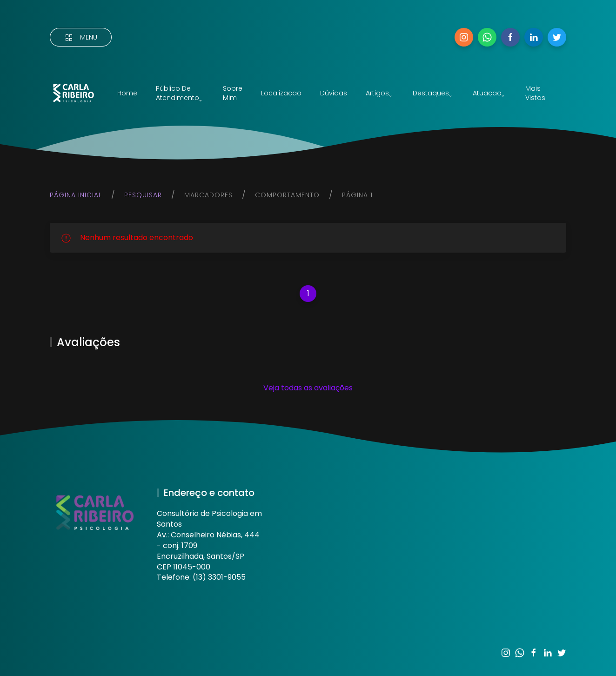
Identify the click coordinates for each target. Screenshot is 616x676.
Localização (281, 93)
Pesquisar (143, 195)
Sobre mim (233, 93)
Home (127, 93)
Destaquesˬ (432, 93)
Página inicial (76, 195)
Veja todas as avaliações (308, 388)
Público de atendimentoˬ (179, 93)
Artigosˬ (379, 93)
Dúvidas (334, 93)
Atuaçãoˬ (489, 93)
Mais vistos (535, 93)
